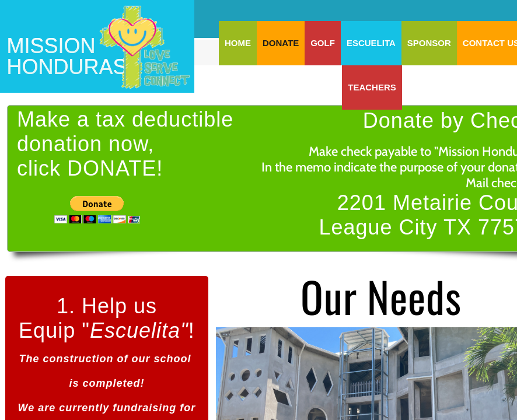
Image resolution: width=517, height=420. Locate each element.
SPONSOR (429, 43)
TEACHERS (372, 87)
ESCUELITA (371, 43)
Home (238, 43)
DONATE (281, 43)
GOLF (323, 43)
